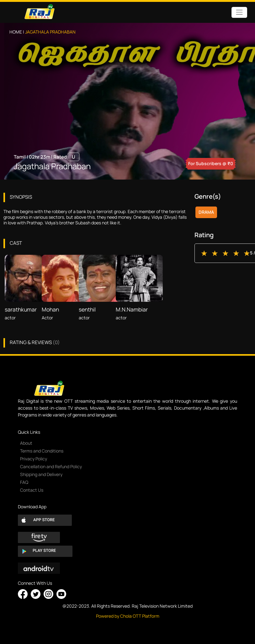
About (26, 443)
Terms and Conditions (42, 451)
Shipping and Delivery (41, 474)
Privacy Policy (34, 459)
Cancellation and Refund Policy (51, 466)
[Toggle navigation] (239, 12)
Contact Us (32, 490)
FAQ (24, 482)
